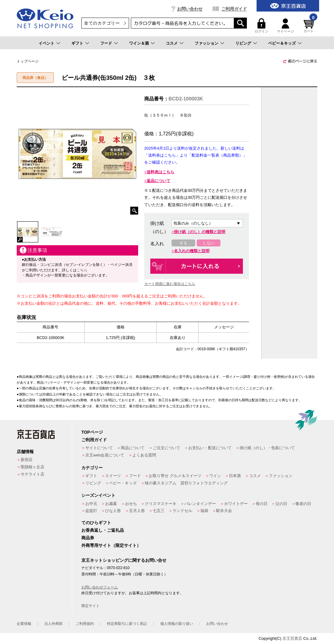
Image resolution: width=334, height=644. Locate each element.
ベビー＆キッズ (282, 43)
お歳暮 (111, 504)
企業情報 (24, 624)
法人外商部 (53, 624)
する (183, 243)
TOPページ (92, 432)
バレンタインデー (200, 504)
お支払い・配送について (210, 448)
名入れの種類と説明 (192, 251)
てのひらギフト (96, 523)
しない (209, 243)
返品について (158, 181)
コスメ (172, 43)
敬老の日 (303, 504)
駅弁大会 (224, 511)
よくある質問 (144, 455)
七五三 (159, 511)
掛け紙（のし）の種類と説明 (200, 232)
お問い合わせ (190, 9)
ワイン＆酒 (139, 43)
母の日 (262, 504)
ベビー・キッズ (123, 483)
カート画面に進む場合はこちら (170, 284)
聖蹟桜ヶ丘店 (32, 467)
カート (310, 26)
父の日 (281, 504)
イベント (46, 43)
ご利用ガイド (234, 9)
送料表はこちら (160, 172)
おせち (131, 504)
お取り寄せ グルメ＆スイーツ (175, 476)
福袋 (204, 511)
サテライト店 (32, 474)
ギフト (77, 43)
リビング (243, 43)
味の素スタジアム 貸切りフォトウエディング (186, 483)
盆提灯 (91, 511)
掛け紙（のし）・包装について (267, 448)
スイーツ (113, 476)
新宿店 (27, 460)
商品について (133, 448)
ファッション (206, 43)
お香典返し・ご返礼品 (103, 530)
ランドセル (182, 511)
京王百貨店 (292, 638)
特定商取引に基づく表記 (127, 624)
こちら (82, 270)
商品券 (88, 538)
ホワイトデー (236, 504)
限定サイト (90, 606)
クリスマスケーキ (161, 504)
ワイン (215, 476)
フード (106, 43)
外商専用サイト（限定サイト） (111, 545)
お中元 (91, 504)
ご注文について (167, 448)
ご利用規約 (85, 624)
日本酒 (235, 476)
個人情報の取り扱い (177, 624)
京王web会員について (105, 455)
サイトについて (99, 448)
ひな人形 (113, 511)
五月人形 (137, 511)
